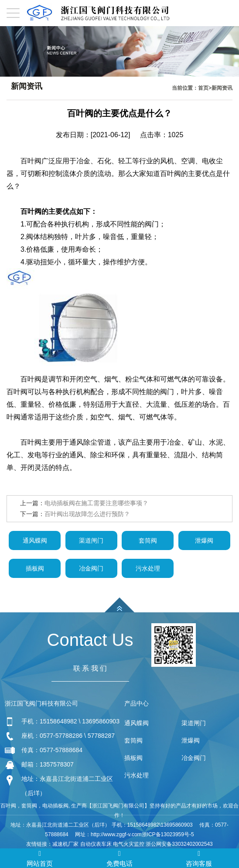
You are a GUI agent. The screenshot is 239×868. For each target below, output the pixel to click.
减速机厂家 (65, 844)
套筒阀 (148, 540)
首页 (203, 88)
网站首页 (40, 858)
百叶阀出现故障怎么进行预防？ (87, 514)
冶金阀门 (91, 568)
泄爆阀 (204, 540)
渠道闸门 (91, 540)
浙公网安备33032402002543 (179, 844)
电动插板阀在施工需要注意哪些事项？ (96, 503)
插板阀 (35, 568)
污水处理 (148, 568)
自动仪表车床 (96, 844)
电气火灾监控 (129, 844)
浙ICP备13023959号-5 (168, 834)
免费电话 (119, 858)
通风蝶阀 (35, 540)
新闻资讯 (222, 88)
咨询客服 (199, 858)
